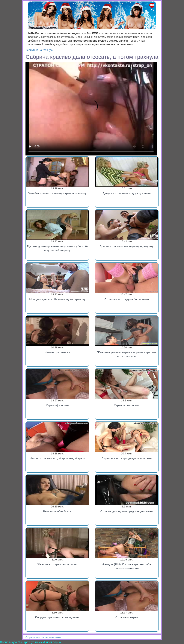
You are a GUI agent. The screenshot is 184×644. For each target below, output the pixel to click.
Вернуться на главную (39, 50)
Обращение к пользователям (43, 637)
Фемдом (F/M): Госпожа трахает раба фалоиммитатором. (127, 566)
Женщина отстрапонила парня (57, 564)
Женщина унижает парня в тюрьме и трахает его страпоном (127, 354)
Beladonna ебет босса (57, 511)
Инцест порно (52, 642)
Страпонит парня (127, 617)
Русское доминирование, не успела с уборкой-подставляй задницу (57, 248)
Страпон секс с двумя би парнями (127, 299)
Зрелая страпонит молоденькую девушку (127, 246)
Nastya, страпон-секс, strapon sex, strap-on (57, 458)
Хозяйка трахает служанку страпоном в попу (57, 193)
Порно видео (8, 642)
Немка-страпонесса (57, 352)
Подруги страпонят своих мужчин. (57, 617)
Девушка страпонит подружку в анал (127, 193)
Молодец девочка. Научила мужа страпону (57, 299)
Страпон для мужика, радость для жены (127, 511)
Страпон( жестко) (57, 405)
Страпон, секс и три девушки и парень (127, 458)
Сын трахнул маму (30, 642)
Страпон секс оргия (127, 405)
